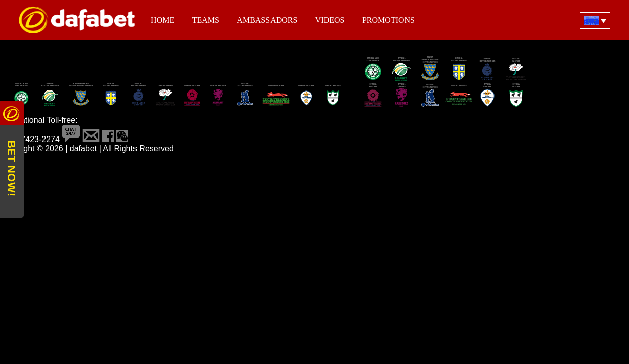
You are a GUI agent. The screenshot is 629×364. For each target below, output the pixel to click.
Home (163, 20)
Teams (206, 20)
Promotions (388, 20)
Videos (330, 20)
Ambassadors (267, 20)
